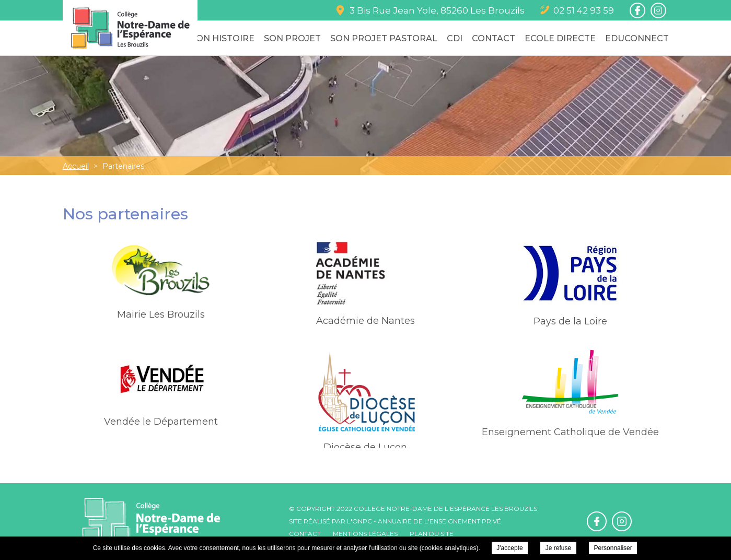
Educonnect (637, 38)
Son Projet (292, 38)
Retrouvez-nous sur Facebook (637, 10)
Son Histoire (223, 38)
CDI (455, 38)
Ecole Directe (560, 38)
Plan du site (432, 534)
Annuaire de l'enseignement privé (439, 521)
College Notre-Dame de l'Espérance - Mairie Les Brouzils (130, 28)
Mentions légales (365, 534)
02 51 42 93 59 (584, 10)
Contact (494, 38)
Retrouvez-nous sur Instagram (658, 10)
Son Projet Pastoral (384, 38)
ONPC (362, 521)
